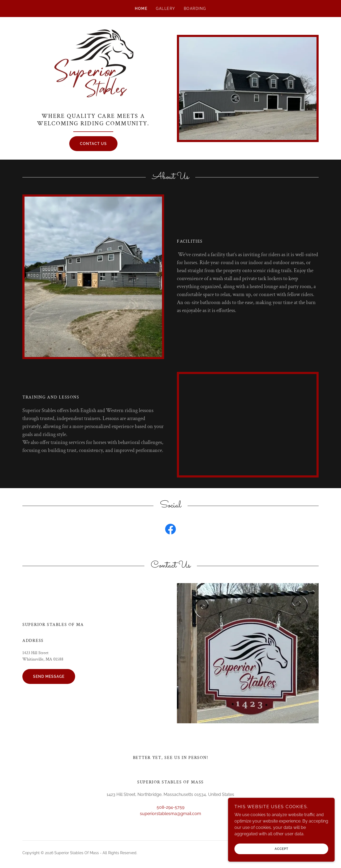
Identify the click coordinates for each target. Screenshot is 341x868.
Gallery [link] (166, 9)
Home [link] (141, 9)
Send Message (49, 677)
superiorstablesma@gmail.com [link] (170, 814)
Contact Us (93, 144)
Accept (281, 856)
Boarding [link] (195, 9)
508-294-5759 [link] (170, 807)
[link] (93, 68)
